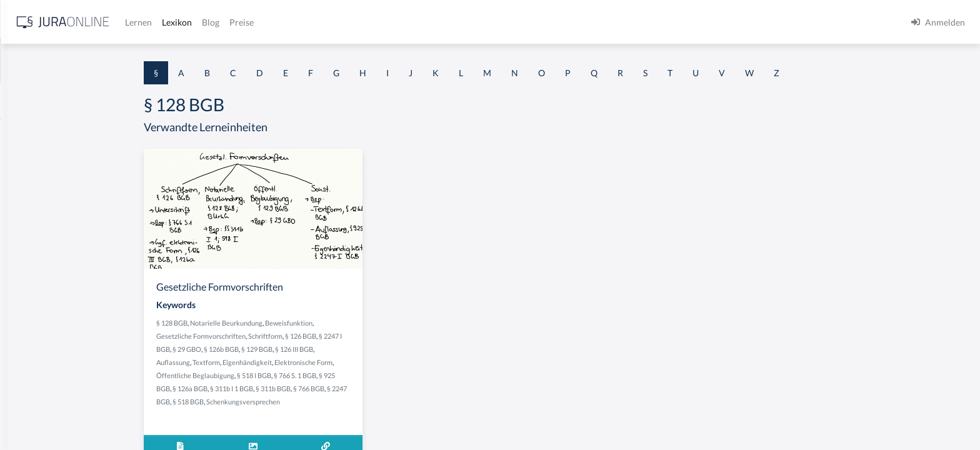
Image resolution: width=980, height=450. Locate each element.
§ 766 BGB (408, 388)
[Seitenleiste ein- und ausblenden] (180, 19)
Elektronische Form (403, 362)
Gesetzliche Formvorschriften (300, 336)
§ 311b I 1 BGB (331, 388)
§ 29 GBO (286, 349)
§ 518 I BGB (353, 375)
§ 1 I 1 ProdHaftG (44, 273)
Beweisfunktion (388, 323)
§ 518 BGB (287, 402)
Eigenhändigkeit (347, 362)
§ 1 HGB (26, 217)
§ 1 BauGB (30, 161)
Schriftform (365, 336)
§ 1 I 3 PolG (32, 358)
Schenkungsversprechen (342, 402)
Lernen (337, 22)
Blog (409, 22)
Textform (306, 362)
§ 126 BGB (400, 336)
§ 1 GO (23, 189)
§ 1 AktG (27, 133)
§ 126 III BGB (393, 349)
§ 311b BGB (372, 388)
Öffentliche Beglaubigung (295, 375)
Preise (440, 22)
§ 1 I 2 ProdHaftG (44, 330)
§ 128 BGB (271, 323)
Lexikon (376, 22)
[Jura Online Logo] (262, 22)
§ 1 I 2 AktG (32, 302)
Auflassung (272, 362)
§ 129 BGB (356, 349)
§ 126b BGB (321, 349)
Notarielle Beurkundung (326, 323)
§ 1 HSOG (29, 245)
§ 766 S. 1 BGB (394, 375)
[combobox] (100, 61)
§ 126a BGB (289, 388)
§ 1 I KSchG (32, 386)
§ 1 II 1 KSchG (37, 414)
